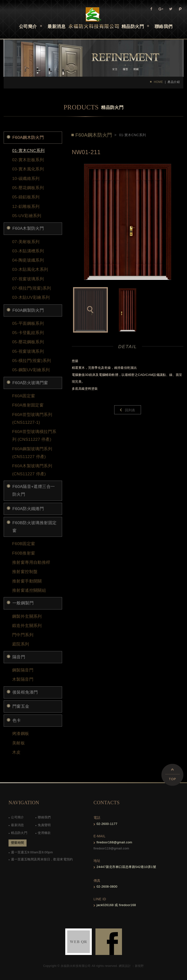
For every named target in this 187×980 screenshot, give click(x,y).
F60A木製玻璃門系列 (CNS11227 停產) (32, 470)
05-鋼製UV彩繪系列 (31, 370)
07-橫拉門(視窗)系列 (32, 288)
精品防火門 (19, 833)
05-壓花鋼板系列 (28, 188)
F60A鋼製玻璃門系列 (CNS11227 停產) (32, 453)
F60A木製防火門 (28, 228)
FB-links (109, 942)
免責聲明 (44, 825)
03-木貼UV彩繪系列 (31, 297)
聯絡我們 (44, 817)
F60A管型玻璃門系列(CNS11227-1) (32, 419)
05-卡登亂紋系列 (28, 333)
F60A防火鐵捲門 (28, 509)
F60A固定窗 (24, 396)
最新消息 (18, 825)
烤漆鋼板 (21, 734)
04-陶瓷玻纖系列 (28, 260)
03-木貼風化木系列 (30, 269)
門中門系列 (23, 635)
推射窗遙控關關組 (29, 590)
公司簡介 (18, 817)
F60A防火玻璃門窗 (30, 383)
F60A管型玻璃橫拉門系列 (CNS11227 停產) (34, 436)
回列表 (130, 410)
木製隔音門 (23, 679)
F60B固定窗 (24, 544)
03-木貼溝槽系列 (28, 251)
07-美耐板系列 (26, 242)
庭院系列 (21, 644)
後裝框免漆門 (25, 692)
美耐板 (19, 743)
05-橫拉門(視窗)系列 (32, 361)
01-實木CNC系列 (28, 151)
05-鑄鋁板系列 (26, 197)
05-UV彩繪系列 (27, 216)
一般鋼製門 (23, 603)
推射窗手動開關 (27, 581)
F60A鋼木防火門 (28, 137)
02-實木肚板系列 (28, 160)
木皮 (16, 752)
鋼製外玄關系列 (27, 616)
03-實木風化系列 (28, 169)
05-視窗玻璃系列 (28, 351)
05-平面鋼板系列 (28, 323)
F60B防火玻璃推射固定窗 (34, 527)
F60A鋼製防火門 (28, 310)
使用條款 (44, 833)
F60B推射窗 (24, 553)
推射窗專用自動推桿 (31, 562)
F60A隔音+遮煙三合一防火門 (34, 490)
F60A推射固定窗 (28, 405)
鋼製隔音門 (23, 670)
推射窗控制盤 (25, 572)
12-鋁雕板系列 (26, 207)
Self (94, 18)
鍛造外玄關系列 (27, 626)
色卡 (17, 720)
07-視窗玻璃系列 (28, 279)
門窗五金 (21, 706)
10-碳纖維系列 (26, 179)
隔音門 (19, 657)
